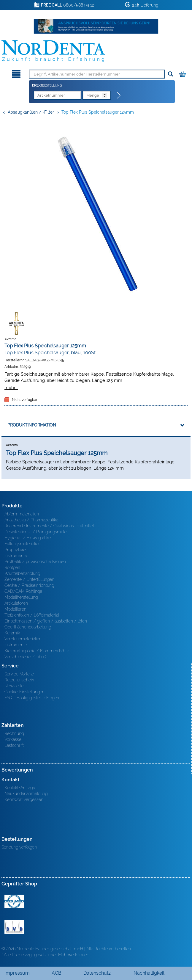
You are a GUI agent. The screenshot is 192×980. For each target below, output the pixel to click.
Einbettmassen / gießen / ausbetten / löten (46, 621)
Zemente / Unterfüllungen (29, 579)
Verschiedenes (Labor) (25, 657)
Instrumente (16, 556)
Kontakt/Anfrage (20, 788)
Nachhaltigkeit (149, 973)
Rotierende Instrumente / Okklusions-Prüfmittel (49, 526)
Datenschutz (97, 973)
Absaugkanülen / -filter (31, 112)
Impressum (17, 973)
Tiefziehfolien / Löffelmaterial (32, 615)
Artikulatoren (16, 603)
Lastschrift (14, 745)
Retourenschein (19, 680)
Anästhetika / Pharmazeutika (31, 520)
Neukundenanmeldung (26, 794)
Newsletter (15, 686)
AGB (57, 973)
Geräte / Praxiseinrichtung (29, 585)
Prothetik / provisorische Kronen (35, 562)
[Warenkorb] (183, 73)
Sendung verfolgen (19, 847)
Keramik (12, 633)
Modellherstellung (21, 597)
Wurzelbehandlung (22, 573)
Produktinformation (32, 425)
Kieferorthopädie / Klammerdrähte (37, 651)
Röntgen (12, 567)
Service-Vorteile (19, 674)
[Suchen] (170, 74)
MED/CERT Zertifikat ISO (14, 901)
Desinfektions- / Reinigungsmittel (36, 532)
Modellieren (15, 609)
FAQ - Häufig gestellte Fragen (32, 698)
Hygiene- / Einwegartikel (28, 538)
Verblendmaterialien (23, 639)
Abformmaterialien (22, 514)
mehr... (11, 387)
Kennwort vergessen (24, 799)
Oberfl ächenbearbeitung (28, 627)
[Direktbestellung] (119, 95)
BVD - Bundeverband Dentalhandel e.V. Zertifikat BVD (14, 927)
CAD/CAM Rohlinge (23, 591)
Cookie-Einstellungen (24, 692)
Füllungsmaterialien (23, 544)
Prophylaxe (15, 550)
